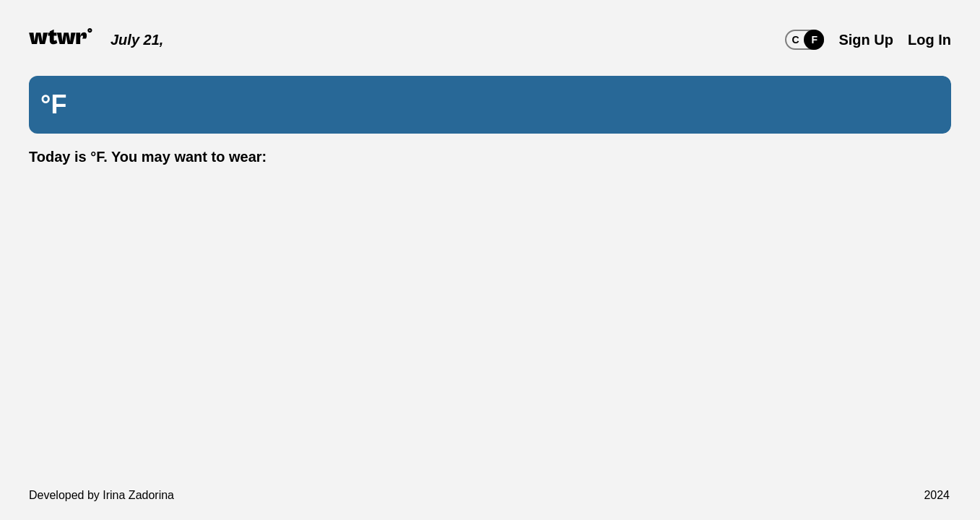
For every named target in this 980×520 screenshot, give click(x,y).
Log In (929, 40)
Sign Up (866, 40)
